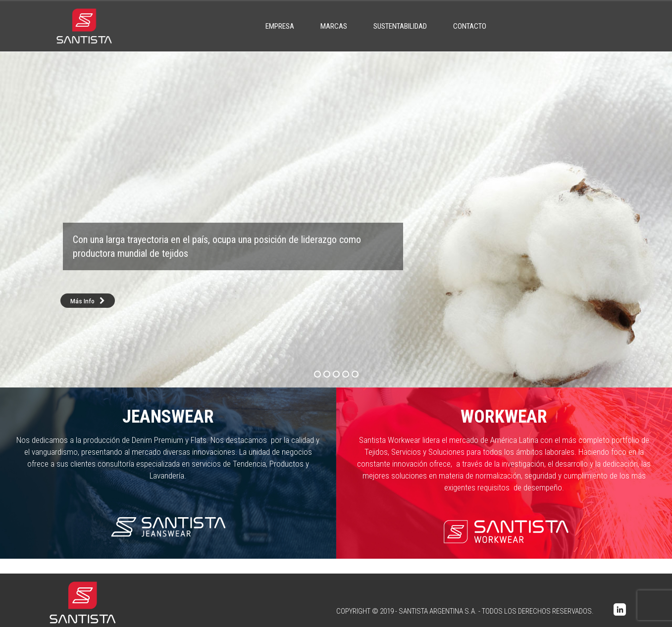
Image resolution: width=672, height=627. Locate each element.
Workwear (504, 417)
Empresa (280, 26)
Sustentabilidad (400, 26)
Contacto (470, 26)
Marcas (334, 26)
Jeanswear (168, 417)
